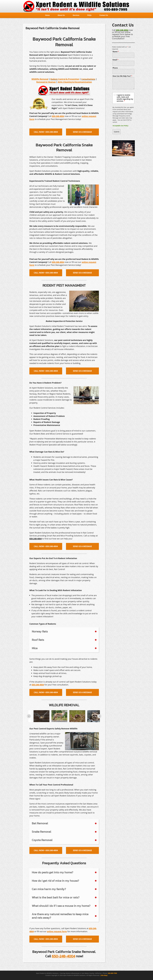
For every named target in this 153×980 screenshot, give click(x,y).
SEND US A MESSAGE (82, 132)
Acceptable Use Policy (120, 126)
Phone (115, 68)
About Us (61, 15)
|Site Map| (104, 975)
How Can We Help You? (122, 76)
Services (76, 15)
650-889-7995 (112, 973)
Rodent (54, 79)
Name (116, 52)
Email (115, 60)
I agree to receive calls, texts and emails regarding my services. (125, 98)
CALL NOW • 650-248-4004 (46, 132)
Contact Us (104, 15)
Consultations (88, 79)
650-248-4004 (122, 30)
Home (47, 15)
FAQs (89, 15)
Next (99, 716)
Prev (29, 716)
